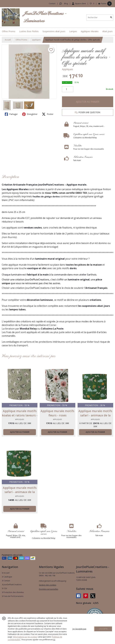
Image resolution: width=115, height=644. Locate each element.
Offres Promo (21, 40)
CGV (4, 588)
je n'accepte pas (79, 629)
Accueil (8, 40)
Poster (48, 114)
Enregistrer (30, 114)
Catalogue (7, 577)
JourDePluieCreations (12, 585)
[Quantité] (68, 89)
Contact (52, 4)
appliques (36, 40)
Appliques (68, 69)
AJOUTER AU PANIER (88, 102)
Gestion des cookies (48, 585)
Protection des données (13, 592)
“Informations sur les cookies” (25, 637)
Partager (11, 114)
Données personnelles (49, 589)
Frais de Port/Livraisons (13, 596)
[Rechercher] (111, 17)
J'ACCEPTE (103, 629)
